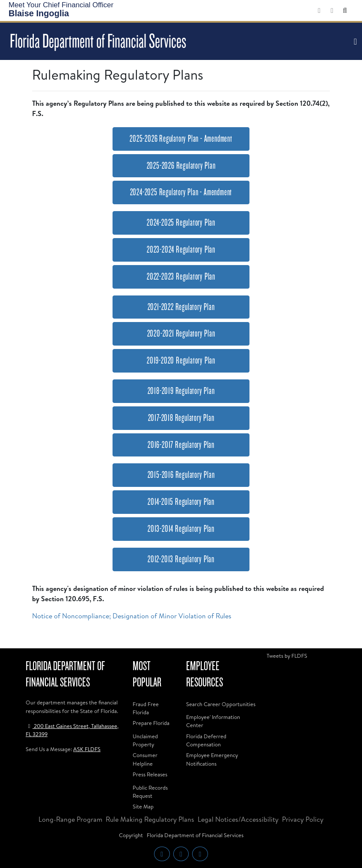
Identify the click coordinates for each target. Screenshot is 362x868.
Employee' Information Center (213, 721)
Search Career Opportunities (221, 704)
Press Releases (150, 774)
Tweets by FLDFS (287, 656)
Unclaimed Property (145, 740)
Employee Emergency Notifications (212, 759)
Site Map (143, 806)
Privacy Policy (303, 819)
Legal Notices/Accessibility (238, 819)
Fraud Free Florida (146, 708)
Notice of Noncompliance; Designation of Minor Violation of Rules (132, 616)
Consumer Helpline (145, 759)
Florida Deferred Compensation (206, 740)
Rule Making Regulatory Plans (150, 819)
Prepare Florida (151, 723)
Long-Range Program (70, 819)
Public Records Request (150, 792)
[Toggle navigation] (354, 42)
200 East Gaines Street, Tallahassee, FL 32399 (72, 730)
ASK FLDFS (87, 749)
